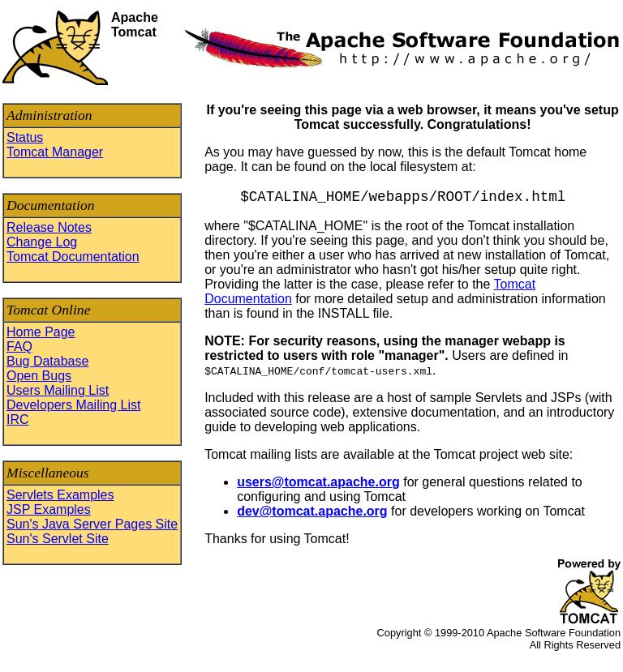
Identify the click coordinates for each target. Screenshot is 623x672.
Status (25, 137)
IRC (18, 419)
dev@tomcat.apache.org (312, 511)
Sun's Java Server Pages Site (92, 524)
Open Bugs (39, 376)
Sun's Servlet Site (58, 539)
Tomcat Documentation (73, 257)
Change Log (42, 242)
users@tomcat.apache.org (318, 482)
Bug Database (47, 361)
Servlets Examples (60, 495)
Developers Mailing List (73, 405)
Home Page (41, 332)
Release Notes (49, 227)
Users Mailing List (58, 390)
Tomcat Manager (55, 152)
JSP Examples (49, 509)
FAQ (19, 347)
